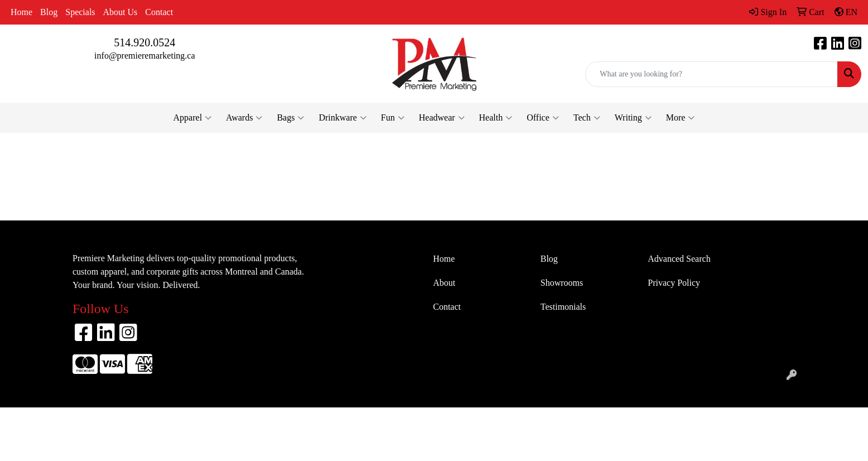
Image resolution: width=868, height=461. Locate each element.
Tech (587, 118)
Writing (633, 118)
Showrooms (562, 283)
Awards (244, 118)
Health (496, 118)
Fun (393, 118)
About (444, 283)
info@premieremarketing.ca (144, 56)
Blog (49, 12)
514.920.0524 (144, 42)
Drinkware (342, 118)
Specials (80, 12)
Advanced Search (679, 259)
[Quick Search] (712, 74)
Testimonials (563, 307)
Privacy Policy (674, 283)
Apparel (193, 118)
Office (543, 118)
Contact (159, 12)
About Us (120, 12)
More (681, 118)
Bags (290, 118)
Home (21, 12)
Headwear (442, 118)
